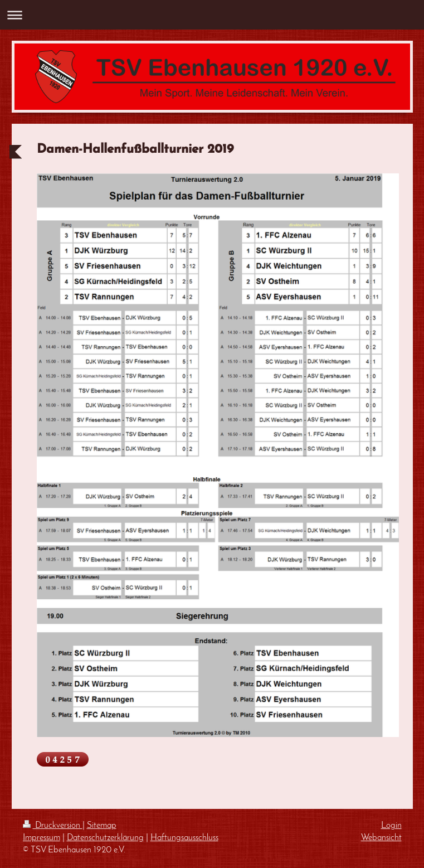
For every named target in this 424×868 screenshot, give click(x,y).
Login (391, 826)
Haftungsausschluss (184, 838)
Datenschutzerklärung (105, 838)
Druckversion (53, 826)
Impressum (42, 838)
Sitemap (102, 826)
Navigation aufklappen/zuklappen (212, 15)
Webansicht (381, 838)
